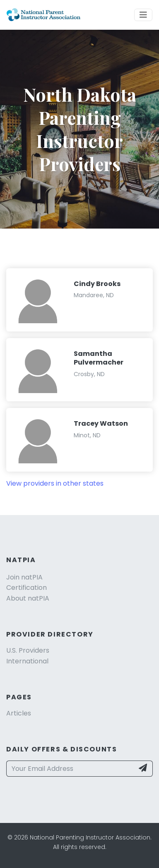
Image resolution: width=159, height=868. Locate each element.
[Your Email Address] (70, 769)
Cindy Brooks (97, 284)
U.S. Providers (28, 650)
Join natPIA (24, 577)
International (27, 661)
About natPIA (28, 598)
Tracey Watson (101, 423)
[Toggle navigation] (143, 15)
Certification (26, 588)
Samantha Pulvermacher (99, 358)
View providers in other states (55, 483)
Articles (19, 713)
